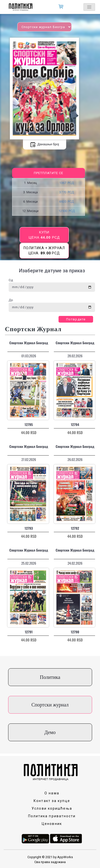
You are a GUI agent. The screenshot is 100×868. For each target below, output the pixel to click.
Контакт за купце (52, 801)
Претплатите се (49, 173)
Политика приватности (52, 816)
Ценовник (52, 824)
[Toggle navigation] (89, 7)
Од (11, 280)
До (11, 300)
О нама (52, 793)
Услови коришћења (52, 808)
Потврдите (76, 319)
